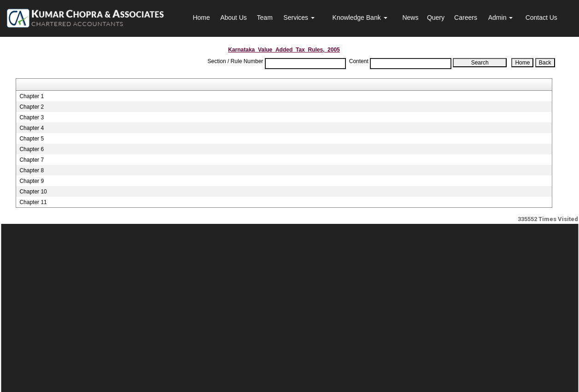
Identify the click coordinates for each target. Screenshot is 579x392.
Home (201, 18)
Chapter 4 (32, 128)
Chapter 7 (32, 160)
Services (299, 18)
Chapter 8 (32, 170)
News (410, 18)
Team (265, 18)
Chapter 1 (32, 96)
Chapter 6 (32, 149)
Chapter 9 (32, 181)
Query (436, 18)
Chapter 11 (33, 202)
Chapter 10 (33, 192)
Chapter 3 (32, 117)
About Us (234, 18)
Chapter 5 (32, 139)
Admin (501, 18)
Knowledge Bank (360, 18)
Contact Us (541, 18)
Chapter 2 (32, 107)
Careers (466, 18)
